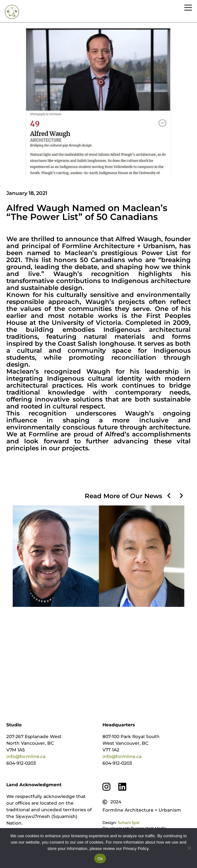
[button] (169, 496)
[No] (189, 848)
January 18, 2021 (27, 193)
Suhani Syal (128, 823)
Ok (100, 859)
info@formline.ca (26, 756)
